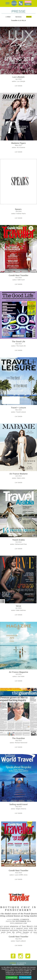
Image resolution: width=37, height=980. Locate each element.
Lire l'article (18, 86)
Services (18, 17)
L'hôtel (8, 17)
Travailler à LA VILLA (19, 20)
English (28, 4)
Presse (29, 17)
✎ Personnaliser (25, 977)
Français (28, 2)
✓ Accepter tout (12, 977)
